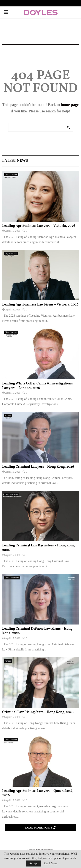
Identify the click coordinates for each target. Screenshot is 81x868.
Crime (8, 415)
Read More (51, 863)
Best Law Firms (12, 578)
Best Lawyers (11, 175)
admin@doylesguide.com (45, 849)
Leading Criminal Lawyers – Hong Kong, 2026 (38, 467)
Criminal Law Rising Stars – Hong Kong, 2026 (38, 712)
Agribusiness (11, 253)
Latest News (15, 161)
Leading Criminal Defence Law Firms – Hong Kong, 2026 (37, 631)
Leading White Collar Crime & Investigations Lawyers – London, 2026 (37, 386)
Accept (33, 863)
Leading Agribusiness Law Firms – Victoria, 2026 (40, 305)
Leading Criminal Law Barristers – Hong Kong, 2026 (39, 548)
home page (70, 105)
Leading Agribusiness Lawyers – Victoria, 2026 (39, 226)
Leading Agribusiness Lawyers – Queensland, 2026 (38, 793)
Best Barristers (12, 494)
